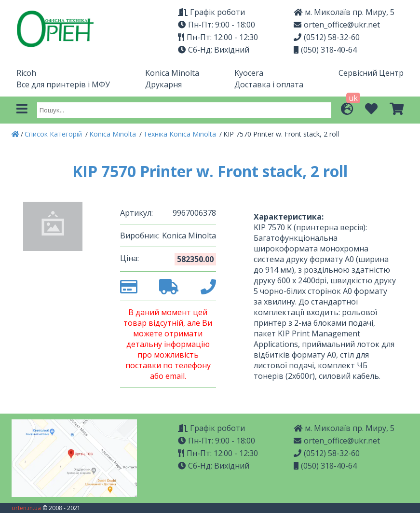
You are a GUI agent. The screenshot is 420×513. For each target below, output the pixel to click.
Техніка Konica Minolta (181, 134)
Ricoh (26, 73)
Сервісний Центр (371, 73)
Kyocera (249, 73)
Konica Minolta (172, 73)
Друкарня (163, 84)
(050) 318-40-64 (325, 50)
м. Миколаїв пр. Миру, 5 (344, 12)
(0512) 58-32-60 (327, 37)
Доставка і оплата (269, 84)
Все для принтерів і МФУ (63, 84)
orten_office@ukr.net (337, 25)
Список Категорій (54, 134)
